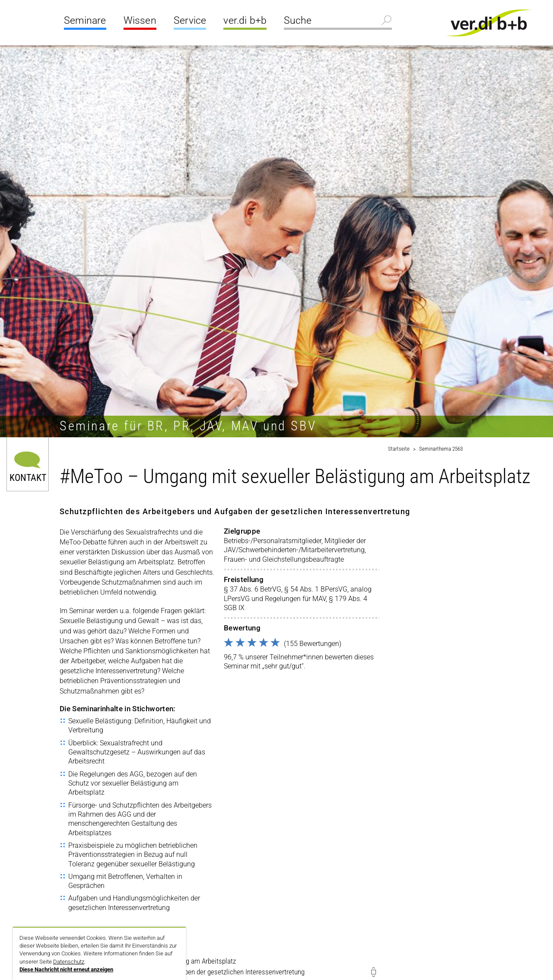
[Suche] (338, 22)
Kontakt (28, 477)
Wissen (140, 21)
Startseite (399, 449)
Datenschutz (69, 962)
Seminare (85, 21)
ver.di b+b (245, 21)
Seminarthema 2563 (441, 449)
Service (190, 21)
